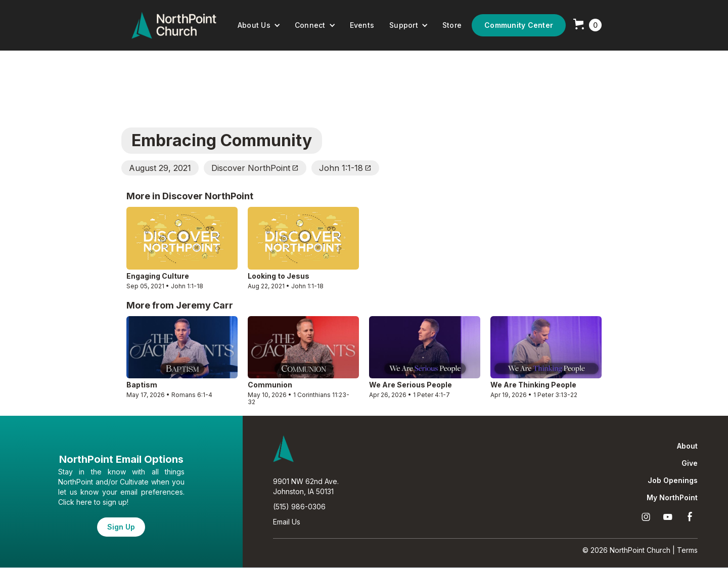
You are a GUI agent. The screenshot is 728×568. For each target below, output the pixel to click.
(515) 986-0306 (299, 507)
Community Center (519, 25)
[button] (259, 25)
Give (690, 463)
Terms (687, 550)
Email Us (287, 522)
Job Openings (673, 480)
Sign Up (121, 527)
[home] (174, 25)
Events (362, 25)
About (687, 446)
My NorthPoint (672, 498)
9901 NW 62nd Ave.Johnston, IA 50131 (306, 486)
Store (452, 25)
